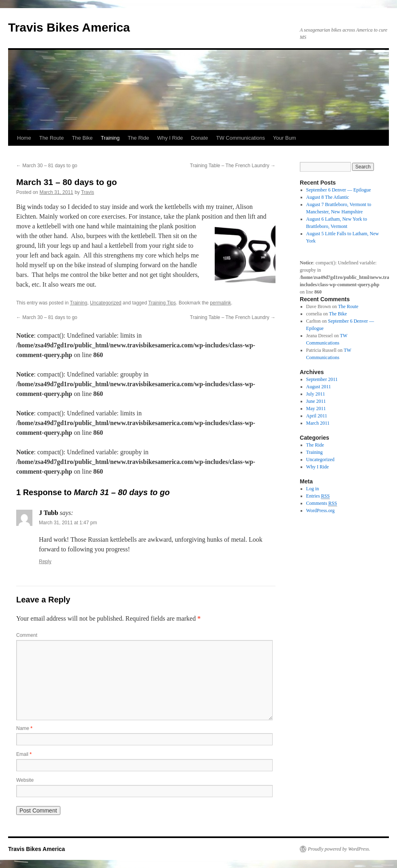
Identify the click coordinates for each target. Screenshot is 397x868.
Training (110, 138)
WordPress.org (320, 511)
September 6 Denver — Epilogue (339, 190)
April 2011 (317, 416)
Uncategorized (106, 303)
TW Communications (240, 138)
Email (24, 754)
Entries (318, 496)
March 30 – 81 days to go (47, 166)
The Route (52, 138)
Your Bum (285, 138)
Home (24, 138)
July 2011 (316, 394)
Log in (313, 489)
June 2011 (316, 401)
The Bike (82, 138)
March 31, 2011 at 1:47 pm (68, 523)
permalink (220, 303)
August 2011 (319, 387)
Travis (88, 192)
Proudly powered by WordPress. (339, 849)
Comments (322, 503)
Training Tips (162, 303)
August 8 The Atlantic (328, 197)
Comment (27, 635)
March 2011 (318, 423)
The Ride (138, 138)
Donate (200, 138)
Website (25, 780)
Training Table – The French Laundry (233, 166)
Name (24, 728)
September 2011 (322, 379)
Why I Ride (170, 138)
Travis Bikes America (69, 27)
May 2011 (316, 408)
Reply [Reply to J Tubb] (45, 562)
